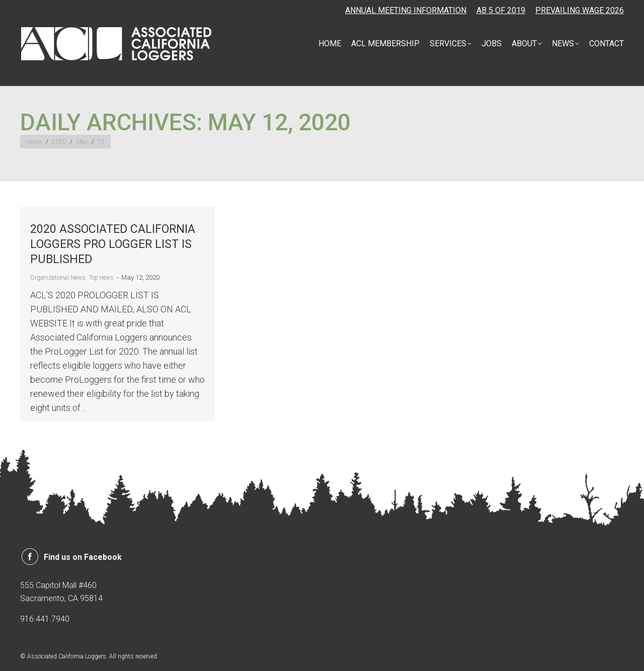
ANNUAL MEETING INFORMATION (406, 10)
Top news (101, 278)
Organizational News (58, 278)
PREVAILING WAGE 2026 (580, 10)
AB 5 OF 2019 (501, 10)
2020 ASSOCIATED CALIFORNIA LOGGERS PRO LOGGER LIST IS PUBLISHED (113, 244)
